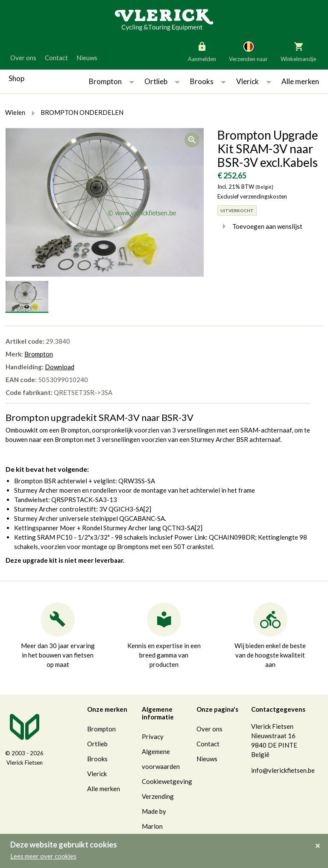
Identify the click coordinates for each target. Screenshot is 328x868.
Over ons (23, 58)
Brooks (202, 81)
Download (60, 367)
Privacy (153, 736)
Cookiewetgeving (167, 781)
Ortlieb (156, 81)
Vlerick (247, 81)
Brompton (105, 81)
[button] (132, 82)
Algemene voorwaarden (161, 759)
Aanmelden (202, 51)
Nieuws (87, 58)
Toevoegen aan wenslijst (260, 226)
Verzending (158, 796)
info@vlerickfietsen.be (283, 770)
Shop (16, 78)
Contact (56, 58)
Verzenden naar (248, 51)
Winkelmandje (298, 51)
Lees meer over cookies (43, 856)
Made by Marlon (154, 819)
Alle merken (300, 81)
